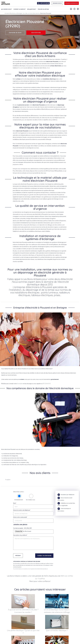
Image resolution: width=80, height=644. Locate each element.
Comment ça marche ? (20, 9)
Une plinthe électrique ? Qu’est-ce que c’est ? (23, 632)
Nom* (15, 503)
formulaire (20, 384)
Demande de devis (15, 33)
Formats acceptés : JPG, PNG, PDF (22, 528)
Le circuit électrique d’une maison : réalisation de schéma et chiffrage (57, 611)
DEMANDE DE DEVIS (57, 3)
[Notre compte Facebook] (74, 9)
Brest (48, 68)
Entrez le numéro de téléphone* (22, 510)
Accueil (7, 13)
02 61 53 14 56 (36, 33)
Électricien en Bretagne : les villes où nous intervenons (24, 13)
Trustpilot (8, 480)
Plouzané (21, 68)
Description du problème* (20, 535)
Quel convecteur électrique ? (57, 630)
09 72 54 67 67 (47, 384)
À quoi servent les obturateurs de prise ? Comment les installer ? (23, 611)
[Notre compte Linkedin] (71, 9)
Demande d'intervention (72, 3)
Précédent (18, 556)
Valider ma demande (44, 556)
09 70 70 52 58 (45, 3)
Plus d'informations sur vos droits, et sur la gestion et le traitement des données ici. (31, 569)
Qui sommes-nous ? (7, 9)
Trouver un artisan (43, 9)
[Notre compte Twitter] (78, 9)
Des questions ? (32, 9)
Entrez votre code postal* (20, 517)
